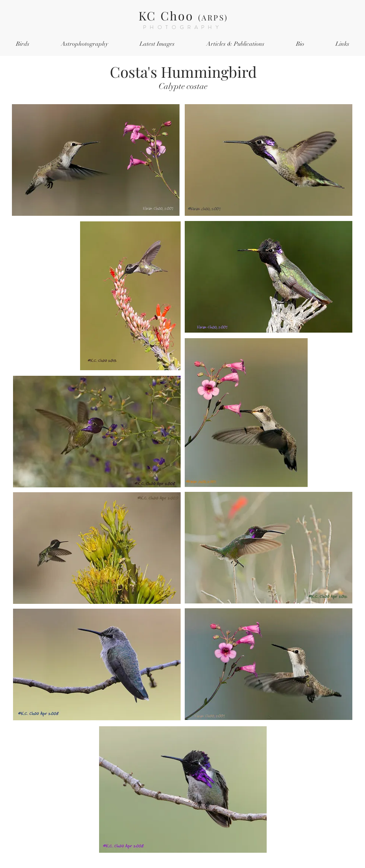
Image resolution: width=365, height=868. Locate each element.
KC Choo (183, 15)
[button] (23, 44)
